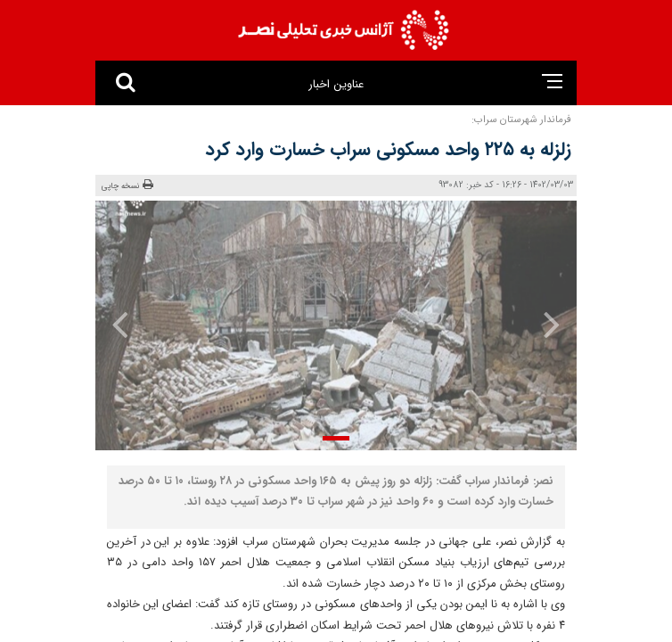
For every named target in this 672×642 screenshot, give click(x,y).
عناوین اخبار (336, 84)
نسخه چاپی (127, 185)
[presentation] (540, 324)
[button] (336, 438)
